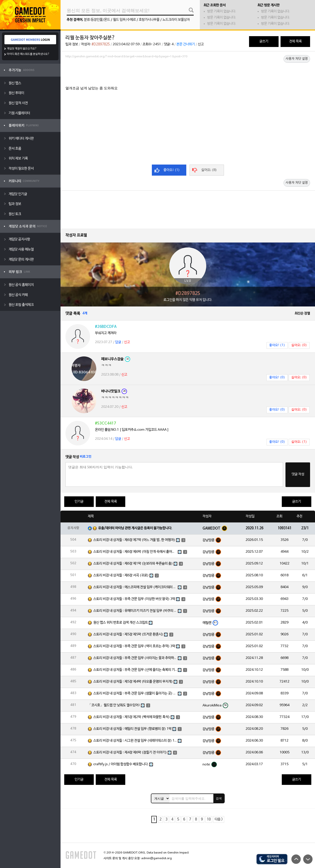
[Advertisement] (188, 74)
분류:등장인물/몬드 (97, 20)
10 (209, 819)
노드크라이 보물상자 (176, 20)
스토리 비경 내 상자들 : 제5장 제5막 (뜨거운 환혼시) (128, 634)
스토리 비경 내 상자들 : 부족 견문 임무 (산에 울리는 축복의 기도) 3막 (135, 670)
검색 (219, 798)
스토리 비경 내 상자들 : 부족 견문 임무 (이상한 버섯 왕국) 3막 (134, 599)
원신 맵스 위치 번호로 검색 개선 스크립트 (121, 623)
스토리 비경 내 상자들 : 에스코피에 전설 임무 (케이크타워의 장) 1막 (135, 587)
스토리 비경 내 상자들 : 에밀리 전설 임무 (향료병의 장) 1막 (132, 729)
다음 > (219, 819)
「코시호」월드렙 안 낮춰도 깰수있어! (114, 705)
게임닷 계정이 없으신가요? (22, 49)
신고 (201, 44)
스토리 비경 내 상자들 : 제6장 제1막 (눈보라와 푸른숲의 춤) (133, 564)
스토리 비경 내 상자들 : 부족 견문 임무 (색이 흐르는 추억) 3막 (134, 646)
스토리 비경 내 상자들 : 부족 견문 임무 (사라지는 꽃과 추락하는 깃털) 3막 (135, 658)
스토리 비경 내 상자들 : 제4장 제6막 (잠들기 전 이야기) (130, 753)
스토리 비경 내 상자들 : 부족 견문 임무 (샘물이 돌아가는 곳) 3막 (135, 693)
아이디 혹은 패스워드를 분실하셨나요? (28, 54)
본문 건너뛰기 (186, 44)
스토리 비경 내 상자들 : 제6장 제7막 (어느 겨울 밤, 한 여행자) (134, 540)
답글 (118, 342)
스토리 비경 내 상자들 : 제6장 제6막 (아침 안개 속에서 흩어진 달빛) (135, 552)
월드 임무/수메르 (124, 20)
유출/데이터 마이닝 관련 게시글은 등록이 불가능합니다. (135, 528)
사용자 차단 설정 (297, 59)
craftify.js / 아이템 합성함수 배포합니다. (121, 764)
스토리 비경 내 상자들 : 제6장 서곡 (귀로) (121, 575)
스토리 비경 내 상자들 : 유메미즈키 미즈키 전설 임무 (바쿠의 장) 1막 (135, 611)
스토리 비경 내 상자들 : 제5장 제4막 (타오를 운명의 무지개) (133, 682)
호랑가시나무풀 (149, 20)
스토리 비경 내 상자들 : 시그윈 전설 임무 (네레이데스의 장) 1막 (135, 741)
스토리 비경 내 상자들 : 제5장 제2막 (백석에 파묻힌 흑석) (132, 717)
